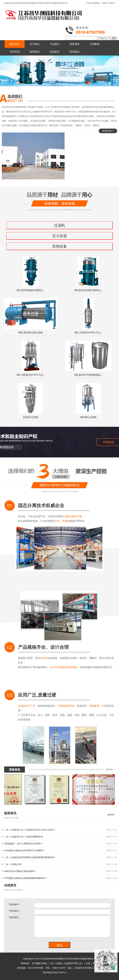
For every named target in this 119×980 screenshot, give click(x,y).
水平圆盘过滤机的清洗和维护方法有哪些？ (25, 850)
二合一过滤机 (56, 963)
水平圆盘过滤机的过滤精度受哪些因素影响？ (26, 878)
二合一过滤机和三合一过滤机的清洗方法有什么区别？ (30, 830)
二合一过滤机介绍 (13, 864)
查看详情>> (108, 131)
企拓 (88, 963)
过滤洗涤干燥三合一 (74, 963)
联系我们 (75, 52)
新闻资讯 (35, 52)
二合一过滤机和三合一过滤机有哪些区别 (24, 837)
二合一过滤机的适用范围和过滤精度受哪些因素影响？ (30, 857)
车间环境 (15, 52)
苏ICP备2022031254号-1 (55, 972)
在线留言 (55, 52)
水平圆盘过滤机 (39, 963)
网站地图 (72, 972)
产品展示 (55, 44)
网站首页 (15, 44)
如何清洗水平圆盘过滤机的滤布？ (20, 871)
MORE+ (109, 769)
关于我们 (35, 44)
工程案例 (95, 44)
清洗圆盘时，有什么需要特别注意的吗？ (24, 843)
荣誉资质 (75, 44)
